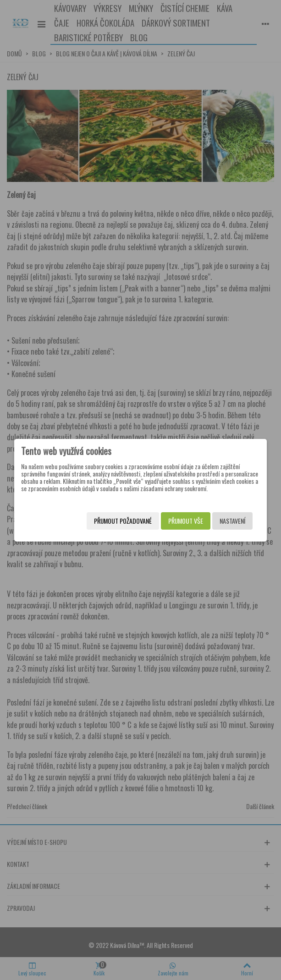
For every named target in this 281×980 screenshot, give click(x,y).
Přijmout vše (186, 521)
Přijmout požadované (123, 521)
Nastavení (232, 521)
